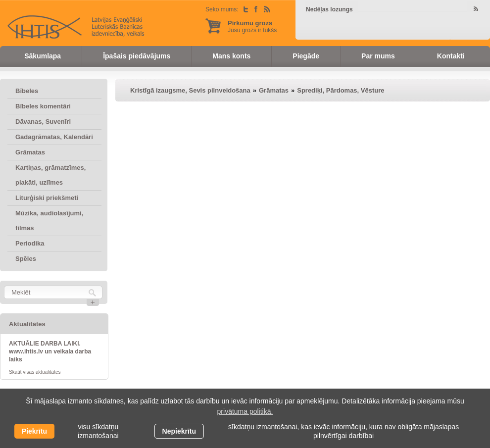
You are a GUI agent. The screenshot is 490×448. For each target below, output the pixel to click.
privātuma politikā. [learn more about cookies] (245, 411)
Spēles (26, 259)
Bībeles (27, 91)
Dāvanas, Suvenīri (43, 122)
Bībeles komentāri (43, 106)
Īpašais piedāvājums (137, 56)
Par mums (378, 56)
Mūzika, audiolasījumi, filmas (49, 221)
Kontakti (451, 56)
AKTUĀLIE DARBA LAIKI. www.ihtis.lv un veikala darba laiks (50, 351)
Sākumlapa (43, 56)
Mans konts (231, 56)
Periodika (30, 243)
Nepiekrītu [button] (179, 431)
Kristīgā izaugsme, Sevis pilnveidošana (190, 90)
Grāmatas (30, 152)
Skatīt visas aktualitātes (35, 372)
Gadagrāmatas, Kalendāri (54, 137)
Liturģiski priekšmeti (47, 198)
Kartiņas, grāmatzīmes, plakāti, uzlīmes (50, 175)
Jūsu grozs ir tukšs (252, 26)
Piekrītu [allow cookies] (34, 431)
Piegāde (306, 56)
